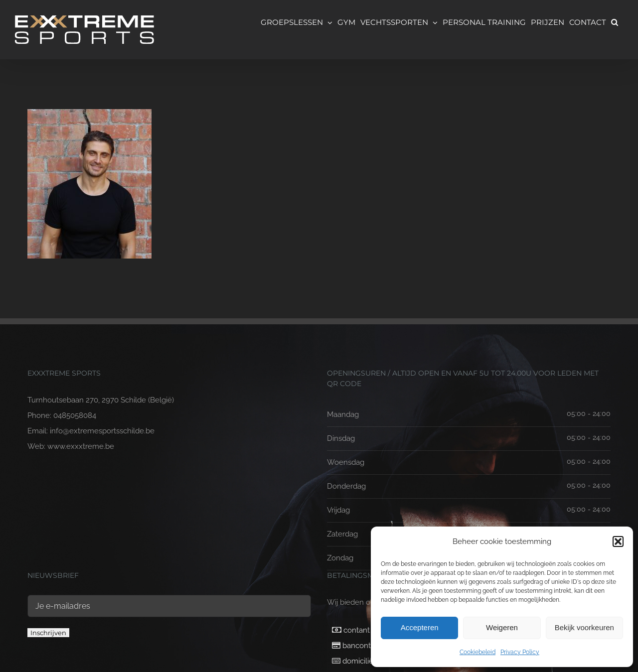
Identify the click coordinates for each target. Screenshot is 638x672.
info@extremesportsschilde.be (102, 431)
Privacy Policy (520, 652)
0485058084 (75, 415)
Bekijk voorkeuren (584, 627)
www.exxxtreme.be (81, 446)
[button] (618, 541)
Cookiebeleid (478, 652)
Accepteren (420, 627)
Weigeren (502, 627)
